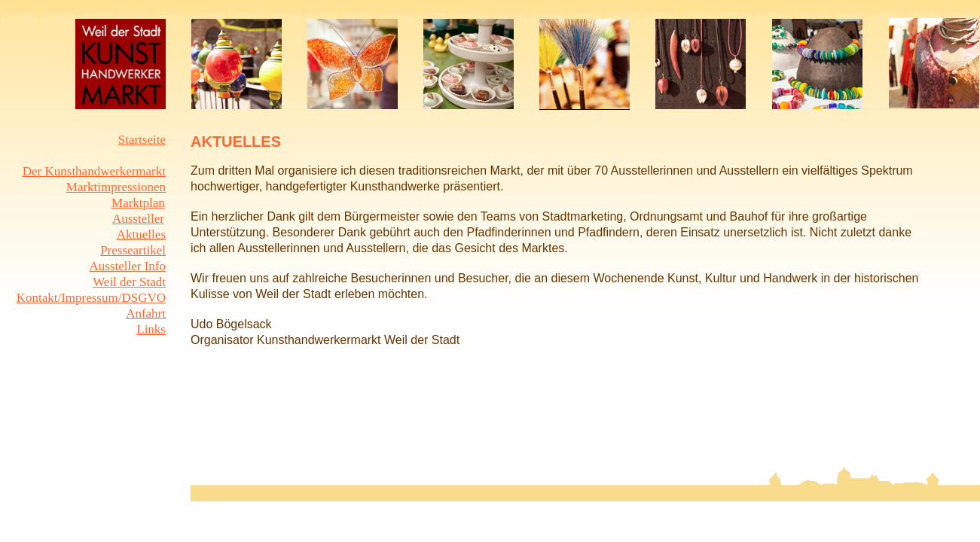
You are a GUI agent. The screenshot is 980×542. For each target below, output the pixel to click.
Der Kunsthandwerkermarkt (94, 171)
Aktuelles (141, 234)
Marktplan (138, 203)
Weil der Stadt (129, 282)
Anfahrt (146, 314)
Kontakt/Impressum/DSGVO (91, 298)
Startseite (142, 140)
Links (151, 329)
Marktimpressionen (116, 187)
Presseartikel (133, 250)
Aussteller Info (127, 266)
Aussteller (138, 219)
